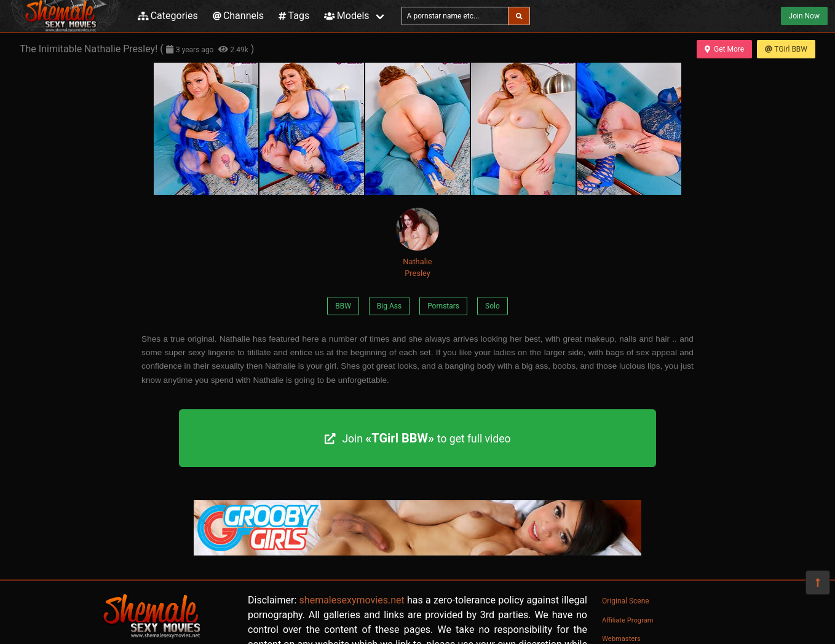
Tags (294, 16)
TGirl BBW (786, 49)
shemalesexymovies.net (352, 600)
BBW (343, 306)
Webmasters (621, 639)
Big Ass (389, 306)
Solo (493, 306)
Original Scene (626, 601)
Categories (168, 16)
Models (346, 16)
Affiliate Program (628, 620)
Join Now (804, 16)
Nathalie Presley (417, 243)
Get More (724, 49)
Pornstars (443, 306)
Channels (238, 16)
